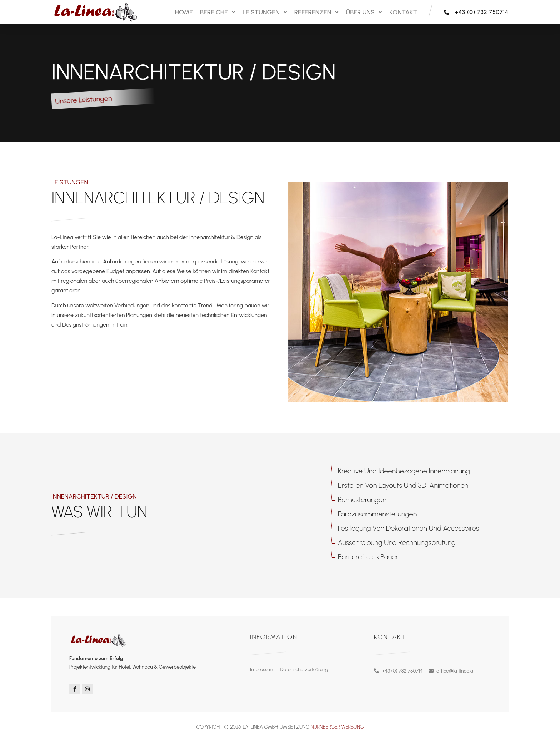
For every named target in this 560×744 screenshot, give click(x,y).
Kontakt (403, 12)
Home (184, 12)
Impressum (262, 669)
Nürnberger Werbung (337, 727)
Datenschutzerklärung (304, 669)
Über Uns (364, 12)
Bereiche (218, 12)
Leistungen (265, 12)
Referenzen (317, 12)
